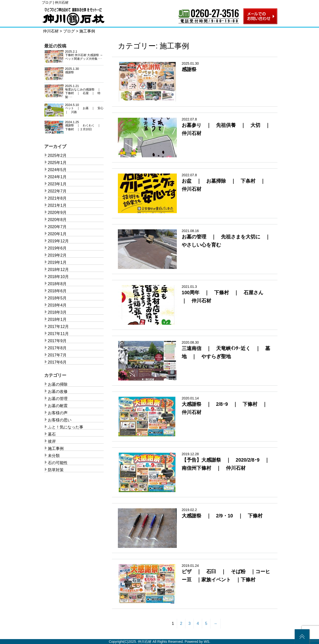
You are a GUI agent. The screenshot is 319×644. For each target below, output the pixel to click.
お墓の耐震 (58, 406)
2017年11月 (58, 334)
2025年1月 (57, 163)
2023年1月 (57, 184)
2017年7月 (57, 355)
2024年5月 (57, 170)
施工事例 (56, 448)
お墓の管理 (58, 399)
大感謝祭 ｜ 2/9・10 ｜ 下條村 (222, 516)
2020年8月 (57, 220)
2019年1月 (57, 262)
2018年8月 (57, 284)
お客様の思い (60, 420)
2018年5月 (57, 298)
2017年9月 (57, 341)
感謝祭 (189, 69)
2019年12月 (58, 241)
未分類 (54, 456)
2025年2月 (57, 155)
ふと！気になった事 (66, 427)
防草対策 (56, 470)
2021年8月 (57, 198)
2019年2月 (57, 255)
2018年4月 (57, 305)
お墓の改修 (58, 391)
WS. (207, 642)
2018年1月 (57, 319)
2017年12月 (58, 327)
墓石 (52, 434)
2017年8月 (57, 348)
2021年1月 (57, 205)
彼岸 (52, 441)
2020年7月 (57, 227)
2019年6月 (57, 248)
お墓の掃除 (58, 384)
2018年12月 (58, 270)
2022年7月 (57, 191)
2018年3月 (57, 312)
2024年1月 (57, 177)
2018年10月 (58, 277)
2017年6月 (57, 362)
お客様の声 (58, 413)
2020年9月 (57, 212)
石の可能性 (58, 463)
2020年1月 (57, 234)
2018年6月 (57, 291)
